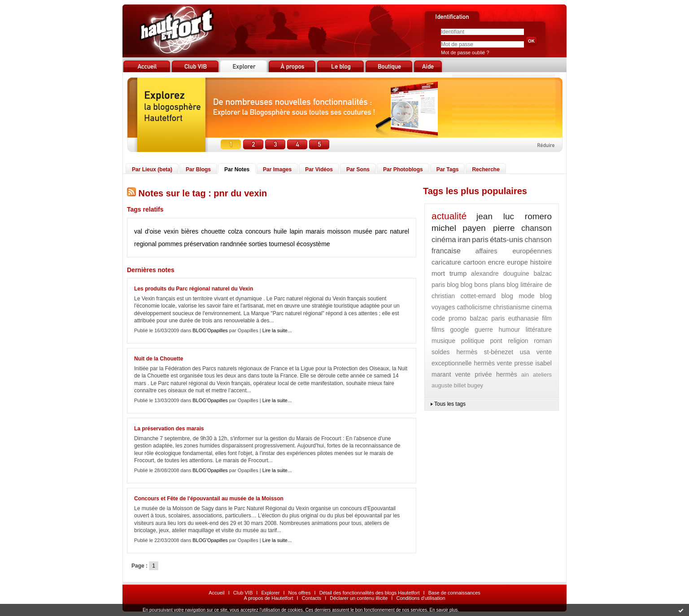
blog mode (518, 296)
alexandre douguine (500, 273)
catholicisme (474, 307)
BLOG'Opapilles (210, 330)
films (438, 330)
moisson (339, 231)
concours (258, 231)
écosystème (313, 244)
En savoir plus (443, 610)
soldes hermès (454, 352)
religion (518, 341)
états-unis (506, 240)
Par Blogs (198, 169)
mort (438, 273)
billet (460, 385)
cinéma (444, 240)
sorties (258, 244)
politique (473, 341)
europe (517, 262)
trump (458, 273)
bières (190, 231)
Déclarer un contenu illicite (359, 598)
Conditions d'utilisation (421, 598)
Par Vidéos (319, 169)
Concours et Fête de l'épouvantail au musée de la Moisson (209, 499)
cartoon (475, 262)
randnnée (233, 244)
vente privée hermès (486, 374)
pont (496, 341)
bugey (475, 385)
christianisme (511, 307)
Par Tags (448, 169)
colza (235, 231)
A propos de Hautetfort (268, 598)
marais (315, 231)
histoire (541, 262)
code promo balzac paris (468, 318)
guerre (484, 330)
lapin (297, 231)
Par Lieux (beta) (152, 169)
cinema (542, 307)
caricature (446, 262)
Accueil (216, 593)
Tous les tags (450, 404)
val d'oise (148, 231)
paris (480, 240)
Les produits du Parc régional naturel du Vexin (194, 289)
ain (525, 375)
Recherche (486, 169)
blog (453, 285)
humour (509, 330)
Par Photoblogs (403, 169)
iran (464, 240)
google (460, 330)
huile (280, 231)
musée (363, 231)
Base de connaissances (454, 593)
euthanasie (524, 318)
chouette (213, 231)
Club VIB (243, 593)
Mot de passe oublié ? (465, 52)
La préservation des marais (169, 429)
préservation (201, 244)
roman (543, 341)
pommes (170, 244)
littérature (539, 330)
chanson (536, 228)
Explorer (270, 593)
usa (525, 352)
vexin (171, 231)
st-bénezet (499, 352)
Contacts (312, 598)
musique (443, 341)
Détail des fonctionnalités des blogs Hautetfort (370, 593)
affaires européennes (514, 251)
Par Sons (358, 169)
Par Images (277, 169)
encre (497, 262)
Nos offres (300, 593)
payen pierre (489, 228)
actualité (449, 216)
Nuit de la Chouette (159, 359)
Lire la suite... (277, 330)
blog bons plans (482, 285)
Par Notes (237, 169)
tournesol (282, 244)
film (547, 318)
